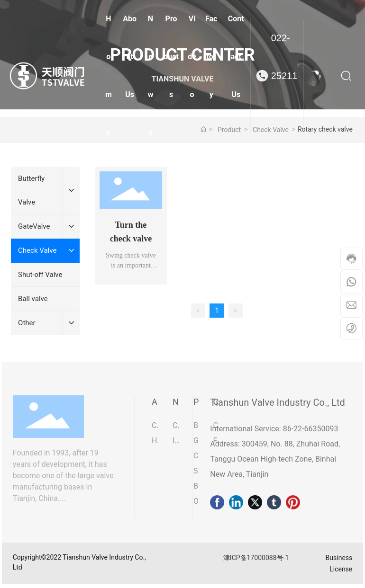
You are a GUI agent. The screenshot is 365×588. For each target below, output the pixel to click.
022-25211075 (284, 76)
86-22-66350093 (310, 429)
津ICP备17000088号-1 (256, 558)
